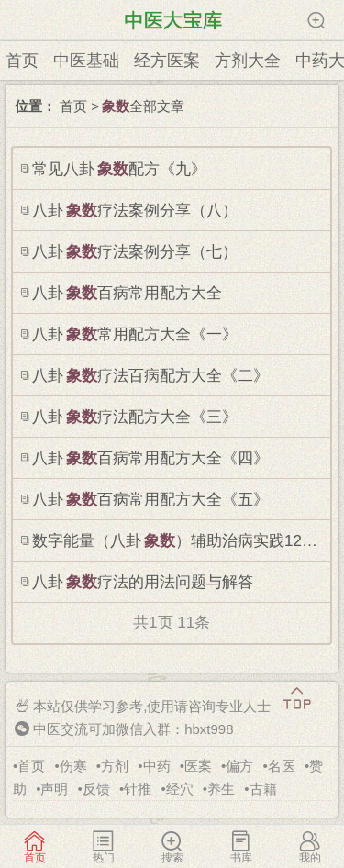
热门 (103, 846)
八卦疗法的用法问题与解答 (143, 582)
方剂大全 (248, 61)
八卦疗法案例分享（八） (135, 211)
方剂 (115, 766)
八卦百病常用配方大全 (127, 293)
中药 (157, 766)
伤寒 (73, 766)
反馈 (96, 789)
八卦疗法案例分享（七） (135, 252)
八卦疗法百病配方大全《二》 (150, 376)
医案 (198, 766)
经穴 (180, 789)
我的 (310, 846)
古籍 (263, 789)
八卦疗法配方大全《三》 (135, 417)
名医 (282, 766)
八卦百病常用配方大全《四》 (150, 458)
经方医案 (167, 61)
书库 (241, 846)
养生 (221, 789)
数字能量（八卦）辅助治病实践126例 (179, 541)
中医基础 (86, 61)
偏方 (239, 766)
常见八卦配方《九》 (119, 169)
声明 (54, 789)
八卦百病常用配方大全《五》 (150, 500)
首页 (22, 61)
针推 (138, 789)
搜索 (172, 846)
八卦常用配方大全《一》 (135, 334)
